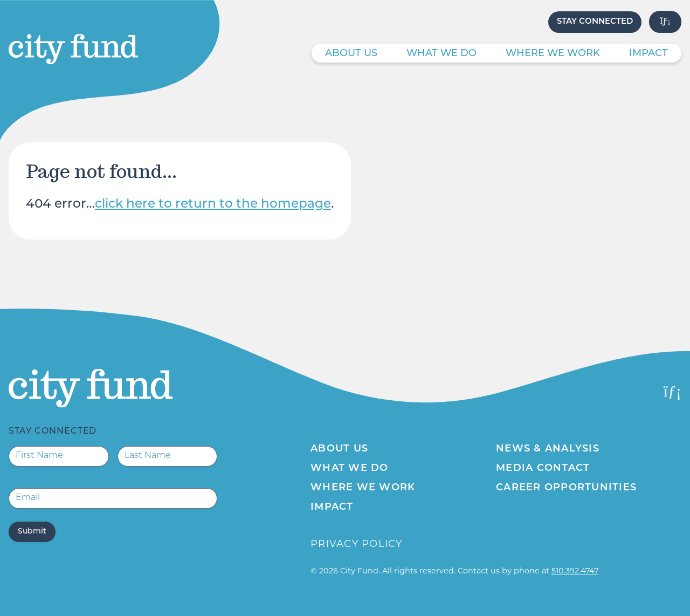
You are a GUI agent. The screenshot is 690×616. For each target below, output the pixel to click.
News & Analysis (548, 449)
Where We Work (553, 54)
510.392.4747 (575, 571)
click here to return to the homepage (213, 205)
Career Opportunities (566, 488)
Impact (648, 54)
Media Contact (543, 468)
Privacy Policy (357, 545)
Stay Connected (595, 22)
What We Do (441, 54)
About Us (351, 54)
